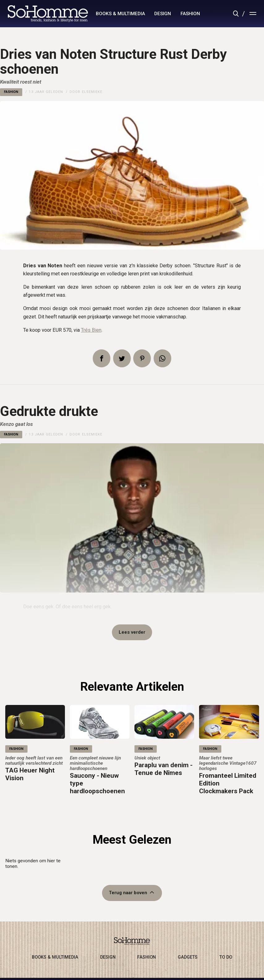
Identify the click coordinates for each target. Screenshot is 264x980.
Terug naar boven (128, 894)
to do (226, 958)
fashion (190, 14)
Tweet (122, 358)
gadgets (188, 958)
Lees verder (132, 632)
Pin (142, 358)
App (162, 358)
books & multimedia (120, 14)
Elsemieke (92, 92)
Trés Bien (91, 330)
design (163, 14)
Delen (102, 358)
